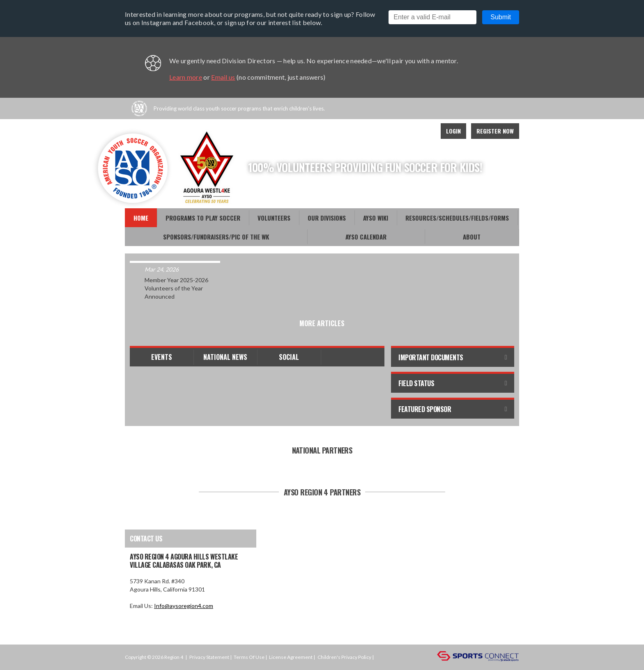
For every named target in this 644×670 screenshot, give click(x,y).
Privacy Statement (209, 657)
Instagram (425, 131)
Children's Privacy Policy (344, 657)
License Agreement (291, 657)
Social (289, 357)
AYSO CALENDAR (366, 237)
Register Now (495, 131)
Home (141, 218)
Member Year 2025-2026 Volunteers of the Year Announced (176, 288)
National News (225, 357)
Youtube (407, 131)
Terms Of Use (249, 657)
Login (453, 131)
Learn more (186, 77)
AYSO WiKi (376, 218)
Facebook (389, 131)
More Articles (322, 323)
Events (162, 357)
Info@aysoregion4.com (184, 606)
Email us (223, 77)
